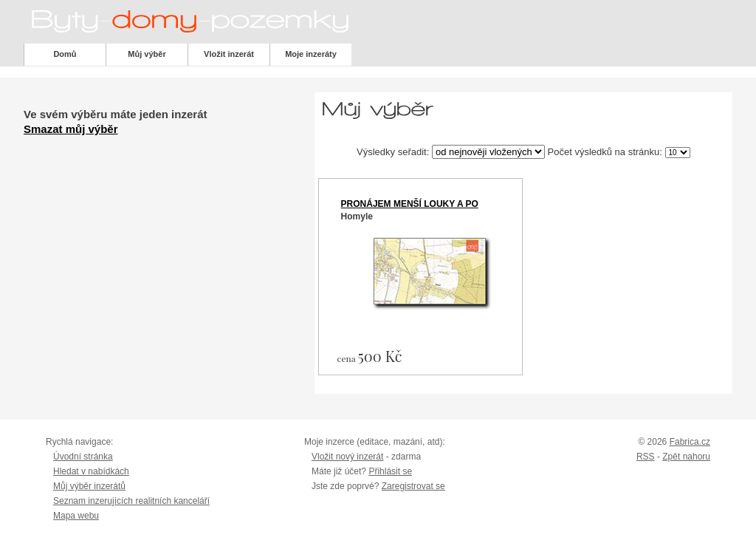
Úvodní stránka (83, 457)
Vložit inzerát (229, 54)
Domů (65, 54)
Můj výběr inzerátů (89, 486)
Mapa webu (76, 516)
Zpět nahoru (686, 457)
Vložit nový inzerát (347, 457)
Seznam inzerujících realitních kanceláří (131, 501)
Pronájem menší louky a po (410, 204)
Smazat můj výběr (71, 129)
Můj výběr (147, 54)
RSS (646, 457)
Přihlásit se (390, 471)
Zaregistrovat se (413, 486)
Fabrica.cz (690, 442)
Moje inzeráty (311, 54)
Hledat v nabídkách (91, 471)
